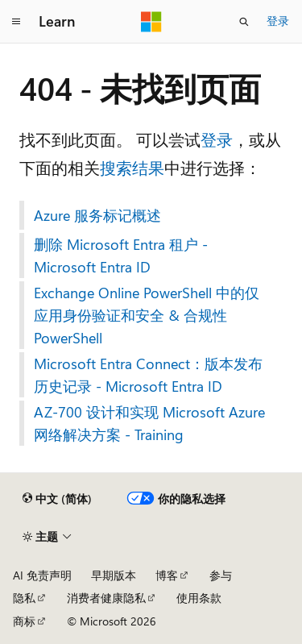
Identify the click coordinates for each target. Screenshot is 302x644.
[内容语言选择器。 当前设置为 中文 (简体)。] (57, 499)
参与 (221, 575)
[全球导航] (16, 22)
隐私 (24, 598)
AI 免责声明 (42, 575)
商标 (24, 621)
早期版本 (114, 575)
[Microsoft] (151, 22)
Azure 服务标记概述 (97, 215)
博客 (167, 575)
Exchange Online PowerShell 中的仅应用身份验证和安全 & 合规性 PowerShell (147, 315)
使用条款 (199, 598)
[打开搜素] (244, 22)
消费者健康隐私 (106, 598)
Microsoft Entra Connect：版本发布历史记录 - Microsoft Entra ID (148, 375)
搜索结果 (132, 167)
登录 (278, 21)
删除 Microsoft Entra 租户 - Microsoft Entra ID (121, 256)
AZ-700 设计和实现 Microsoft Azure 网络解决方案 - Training (149, 423)
